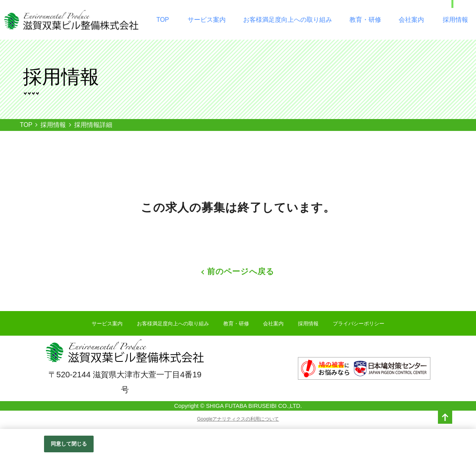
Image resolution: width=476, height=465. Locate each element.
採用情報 (455, 20)
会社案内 (411, 20)
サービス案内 (207, 20)
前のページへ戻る (240, 271)
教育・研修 (365, 20)
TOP (163, 20)
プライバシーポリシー (359, 324)
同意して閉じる (69, 444)
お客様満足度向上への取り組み (288, 20)
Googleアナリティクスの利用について (238, 419)
